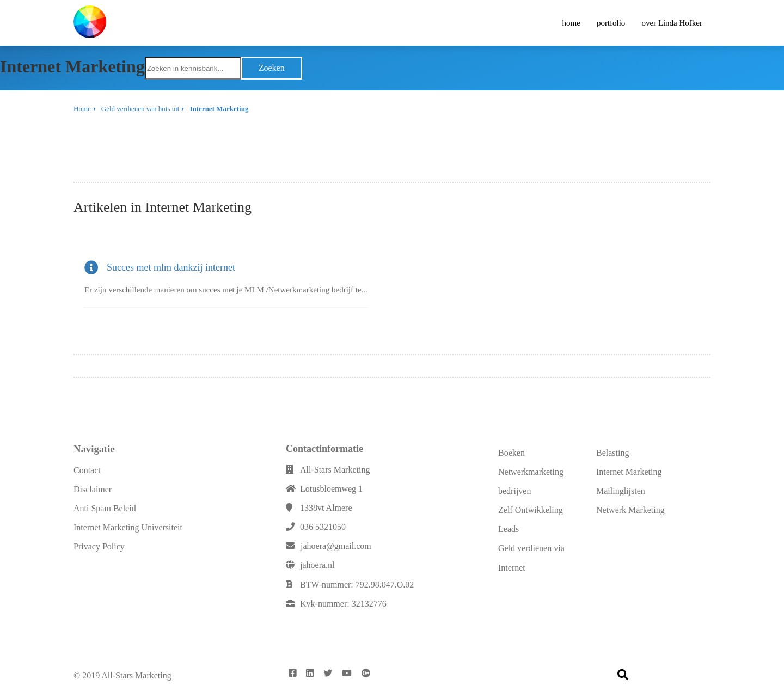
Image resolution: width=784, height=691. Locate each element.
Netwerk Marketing (630, 510)
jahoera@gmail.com (336, 546)
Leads (509, 529)
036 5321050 (323, 527)
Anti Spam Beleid (105, 508)
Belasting (612, 453)
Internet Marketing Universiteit (128, 527)
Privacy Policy (99, 546)
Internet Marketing (629, 472)
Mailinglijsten (621, 491)
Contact (87, 470)
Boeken (512, 453)
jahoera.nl (317, 565)
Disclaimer (93, 489)
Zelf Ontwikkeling (531, 510)
